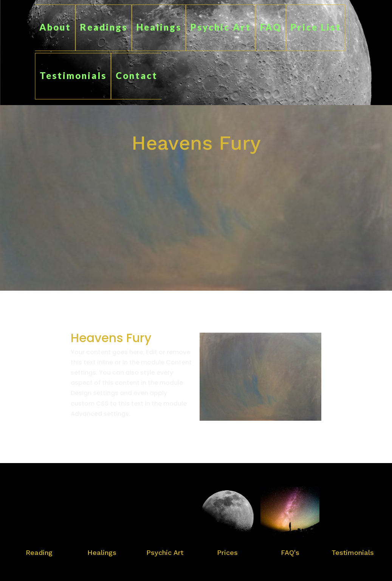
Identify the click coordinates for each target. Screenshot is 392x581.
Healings (159, 27)
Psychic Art (221, 27)
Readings (104, 27)
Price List (316, 27)
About (55, 27)
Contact (137, 75)
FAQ (271, 27)
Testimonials (73, 75)
